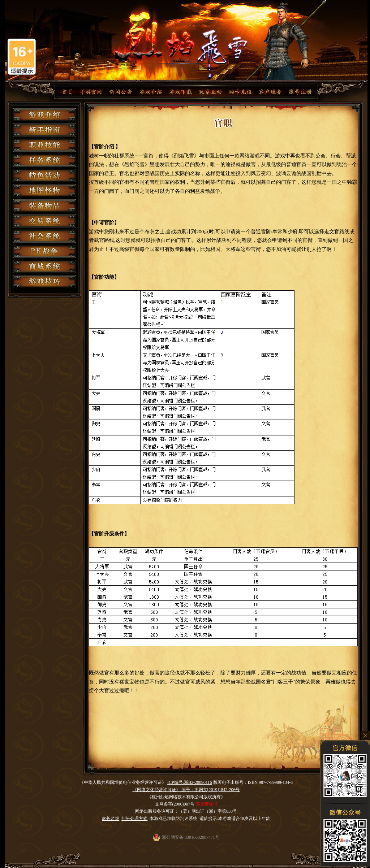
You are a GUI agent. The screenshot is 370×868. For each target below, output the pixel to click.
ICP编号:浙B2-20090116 (190, 782)
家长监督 (111, 819)
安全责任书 (207, 804)
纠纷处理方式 (134, 819)
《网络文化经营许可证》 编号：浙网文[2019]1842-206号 (186, 790)
